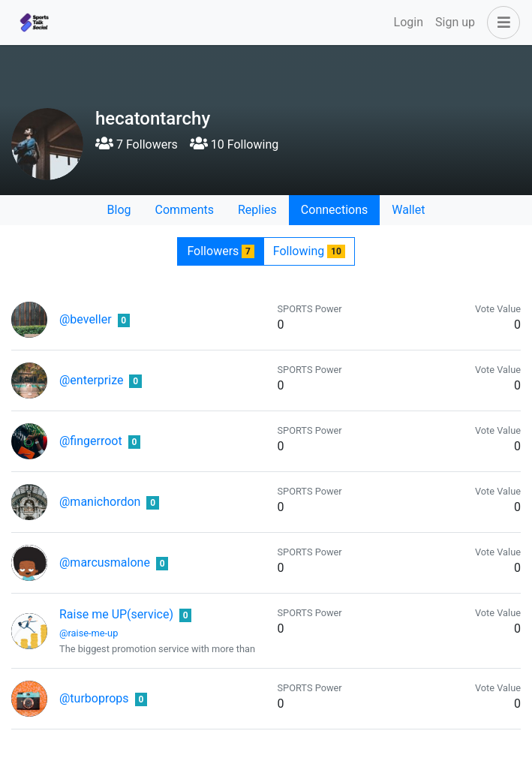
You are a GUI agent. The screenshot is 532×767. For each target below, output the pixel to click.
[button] (500, 23)
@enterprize (91, 380)
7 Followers (137, 144)
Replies (257, 210)
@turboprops (94, 698)
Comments (185, 210)
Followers (220, 251)
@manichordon (100, 502)
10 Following (234, 144)
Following (309, 251)
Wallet (408, 210)
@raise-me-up (89, 633)
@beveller (86, 319)
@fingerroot (91, 441)
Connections (334, 210)
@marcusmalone (105, 562)
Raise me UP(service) (116, 614)
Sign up (455, 22)
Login (409, 22)
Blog (119, 210)
